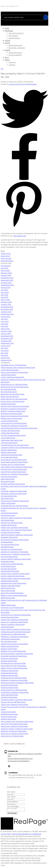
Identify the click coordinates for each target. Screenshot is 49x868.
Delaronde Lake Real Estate (11, 455)
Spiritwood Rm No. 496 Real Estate (14, 690)
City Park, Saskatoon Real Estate (13, 435)
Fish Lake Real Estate (9, 496)
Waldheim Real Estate (9, 714)
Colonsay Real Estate (9, 443)
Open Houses (6, 258)
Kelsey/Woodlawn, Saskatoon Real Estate (17, 535)
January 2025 (6, 304)
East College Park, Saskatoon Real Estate (17, 467)
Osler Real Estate (7, 627)
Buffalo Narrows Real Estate (11, 418)
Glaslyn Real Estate (8, 503)
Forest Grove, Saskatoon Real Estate (15, 501)
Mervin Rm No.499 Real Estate (12, 593)
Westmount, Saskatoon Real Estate (14, 726)
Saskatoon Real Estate (10, 671)
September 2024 (7, 314)
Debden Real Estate (9, 452)
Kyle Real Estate (7, 542)
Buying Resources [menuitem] (15, 45)
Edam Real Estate (8, 479)
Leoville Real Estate (8, 566)
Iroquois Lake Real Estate (10, 532)
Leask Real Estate (7, 561)
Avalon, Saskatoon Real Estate (12, 377)
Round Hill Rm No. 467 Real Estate (13, 666)
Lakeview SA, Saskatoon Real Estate (15, 552)
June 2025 (5, 292)
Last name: (11, 797)
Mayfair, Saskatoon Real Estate (13, 576)
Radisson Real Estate (9, 649)
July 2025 (4, 290)
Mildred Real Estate (8, 605)
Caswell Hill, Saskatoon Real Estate (14, 426)
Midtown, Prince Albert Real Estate (14, 595)
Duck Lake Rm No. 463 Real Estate (14, 460)
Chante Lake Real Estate (10, 431)
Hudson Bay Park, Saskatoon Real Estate (16, 530)
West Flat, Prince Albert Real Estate (14, 724)
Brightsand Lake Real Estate (11, 414)
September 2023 (7, 343)
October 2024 (6, 312)
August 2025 (6, 288)
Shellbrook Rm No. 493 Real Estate (14, 678)
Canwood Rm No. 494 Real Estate (14, 423)
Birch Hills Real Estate (9, 392)
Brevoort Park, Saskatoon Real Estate (15, 406)
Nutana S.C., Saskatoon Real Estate (14, 622)
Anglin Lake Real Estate (10, 370)
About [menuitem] (7, 60)
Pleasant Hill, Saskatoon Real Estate (14, 644)
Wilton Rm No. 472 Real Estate (12, 736)
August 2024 (6, 317)
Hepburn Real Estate (9, 525)
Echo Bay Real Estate (9, 477)
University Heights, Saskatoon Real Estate (17, 700)
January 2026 (6, 275)
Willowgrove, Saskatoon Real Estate (15, 734)
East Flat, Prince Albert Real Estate (14, 469)
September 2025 (7, 285)
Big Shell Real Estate (9, 389)
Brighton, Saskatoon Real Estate (13, 411)
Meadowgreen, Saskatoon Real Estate (16, 578)
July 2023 (4, 348)
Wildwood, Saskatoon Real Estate (14, 731)
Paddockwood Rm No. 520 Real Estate (16, 632)
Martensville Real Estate (10, 571)
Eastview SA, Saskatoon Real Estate (14, 474)
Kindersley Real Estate (9, 537)
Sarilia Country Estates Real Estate (14, 668)
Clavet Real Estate (8, 438)
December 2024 (7, 307)
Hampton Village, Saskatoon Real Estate (16, 518)
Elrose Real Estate (8, 481)
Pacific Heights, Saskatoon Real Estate (16, 629)
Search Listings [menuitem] (14, 38)
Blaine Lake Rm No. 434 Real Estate (14, 399)
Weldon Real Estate (8, 719)
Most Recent (6, 266)
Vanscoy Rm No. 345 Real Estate (13, 702)
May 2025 (4, 295)
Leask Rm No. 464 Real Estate (12, 564)
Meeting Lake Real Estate (11, 586)
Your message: (13, 806)
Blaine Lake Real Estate (10, 397)
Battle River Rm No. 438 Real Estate (14, 384)
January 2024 (6, 334)
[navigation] (24, 47)
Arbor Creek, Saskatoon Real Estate (14, 372)
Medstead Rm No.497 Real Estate (14, 583)
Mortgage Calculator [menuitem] (17, 48)
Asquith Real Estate (8, 375)
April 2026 (4, 268)
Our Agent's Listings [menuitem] (16, 33)
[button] (26, 766)
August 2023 (6, 346)
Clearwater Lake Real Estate (12, 440)
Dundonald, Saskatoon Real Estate (14, 462)
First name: (11, 792)
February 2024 (6, 331)
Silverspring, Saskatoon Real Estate (14, 680)
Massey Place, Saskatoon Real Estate (15, 574)
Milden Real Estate (8, 598)
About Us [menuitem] (12, 62)
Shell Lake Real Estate (9, 673)
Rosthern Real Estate (9, 661)
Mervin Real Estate (8, 591)
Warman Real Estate (9, 717)
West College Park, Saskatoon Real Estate (17, 722)
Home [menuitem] (7, 28)
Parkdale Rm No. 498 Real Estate (13, 634)
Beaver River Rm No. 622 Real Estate (15, 387)
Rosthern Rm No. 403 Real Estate (13, 663)
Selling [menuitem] (7, 50)
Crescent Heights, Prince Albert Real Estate (17, 448)
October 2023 (6, 341)
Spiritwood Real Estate (9, 688)
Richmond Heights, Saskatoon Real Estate (17, 654)
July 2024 (4, 319)
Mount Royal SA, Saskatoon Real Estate (16, 615)
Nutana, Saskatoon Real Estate (13, 625)
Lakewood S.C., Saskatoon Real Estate (15, 554)
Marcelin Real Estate (9, 569)
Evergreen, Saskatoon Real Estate (14, 491)
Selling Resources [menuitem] (15, 53)
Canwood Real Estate (9, 421)
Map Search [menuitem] (13, 36)
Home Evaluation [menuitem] (15, 55)
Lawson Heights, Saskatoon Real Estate (16, 559)
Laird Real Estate (7, 547)
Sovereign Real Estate (9, 685)
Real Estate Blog (7, 261)
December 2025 (7, 278)
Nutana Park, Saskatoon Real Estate (15, 620)
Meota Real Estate (8, 588)
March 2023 (5, 358)
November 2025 (7, 280)
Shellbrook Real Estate (9, 675)
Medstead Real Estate (9, 581)
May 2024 (4, 324)
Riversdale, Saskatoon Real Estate (14, 656)
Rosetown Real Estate (9, 658)
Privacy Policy (6, 834)
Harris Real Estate (7, 520)
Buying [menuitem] (7, 43)
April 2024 (4, 326)
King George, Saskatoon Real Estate (15, 540)
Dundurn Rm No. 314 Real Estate (13, 465)
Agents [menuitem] (7, 40)
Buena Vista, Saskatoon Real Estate (14, 416)
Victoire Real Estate (8, 712)
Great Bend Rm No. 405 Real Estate (14, 506)
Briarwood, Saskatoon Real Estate (14, 409)
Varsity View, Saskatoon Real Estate (14, 705)
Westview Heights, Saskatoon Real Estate (17, 729)
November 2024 (7, 309)
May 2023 (4, 353)
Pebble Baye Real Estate (10, 639)
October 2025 (6, 283)
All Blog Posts (6, 254)
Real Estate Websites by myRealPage (27, 834)
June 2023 (5, 351)
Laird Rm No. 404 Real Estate (12, 549)
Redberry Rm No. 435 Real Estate (13, 651)
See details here (20, 236)
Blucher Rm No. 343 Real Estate (13, 401)
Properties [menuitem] (9, 31)
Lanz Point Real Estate (9, 557)
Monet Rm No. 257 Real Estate (12, 608)
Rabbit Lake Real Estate (10, 646)
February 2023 (6, 360)
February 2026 (6, 273)
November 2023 (7, 338)
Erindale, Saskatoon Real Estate (13, 484)
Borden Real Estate (8, 404)
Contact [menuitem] (12, 65)
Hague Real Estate (8, 515)
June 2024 (5, 321)
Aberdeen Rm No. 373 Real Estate (14, 365)
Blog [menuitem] (7, 57)
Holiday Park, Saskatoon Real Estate (14, 528)
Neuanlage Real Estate (10, 617)
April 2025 (4, 297)
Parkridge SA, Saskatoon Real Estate (15, 637)
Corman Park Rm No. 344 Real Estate (22, 84)
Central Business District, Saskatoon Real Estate (19, 428)
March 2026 (5, 271)
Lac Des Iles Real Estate (10, 545)
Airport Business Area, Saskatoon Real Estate (18, 368)
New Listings (5, 256)
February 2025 (6, 302)
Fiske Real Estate (7, 498)
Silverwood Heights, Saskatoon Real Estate (17, 683)
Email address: (13, 802)
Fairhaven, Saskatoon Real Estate (14, 494)
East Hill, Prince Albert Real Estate (13, 472)
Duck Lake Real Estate (9, 457)
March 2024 (5, 329)
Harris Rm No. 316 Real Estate (12, 523)
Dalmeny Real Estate (9, 450)
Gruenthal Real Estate (9, 513)
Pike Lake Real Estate (9, 641)
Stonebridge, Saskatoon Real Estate (15, 692)
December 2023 (7, 336)
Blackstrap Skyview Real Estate (13, 394)
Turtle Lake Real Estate (9, 695)
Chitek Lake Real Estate (10, 433)
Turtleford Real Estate (9, 697)
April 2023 (4, 355)
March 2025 (5, 300)
